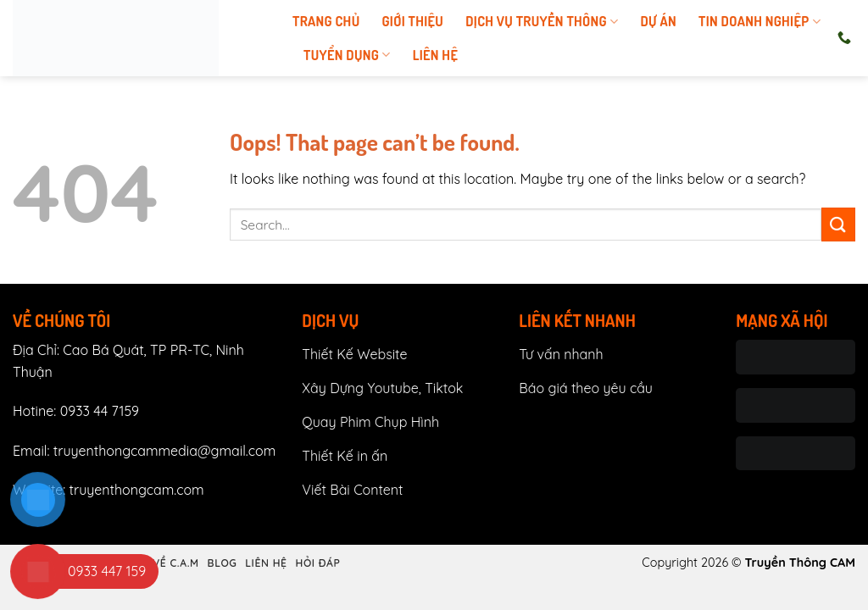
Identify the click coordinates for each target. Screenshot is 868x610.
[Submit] (838, 224)
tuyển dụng (347, 55)
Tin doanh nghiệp (759, 21)
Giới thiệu (412, 21)
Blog (223, 563)
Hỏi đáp (317, 563)
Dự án (658, 21)
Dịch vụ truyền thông (542, 21)
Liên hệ (436, 55)
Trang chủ (326, 21)
